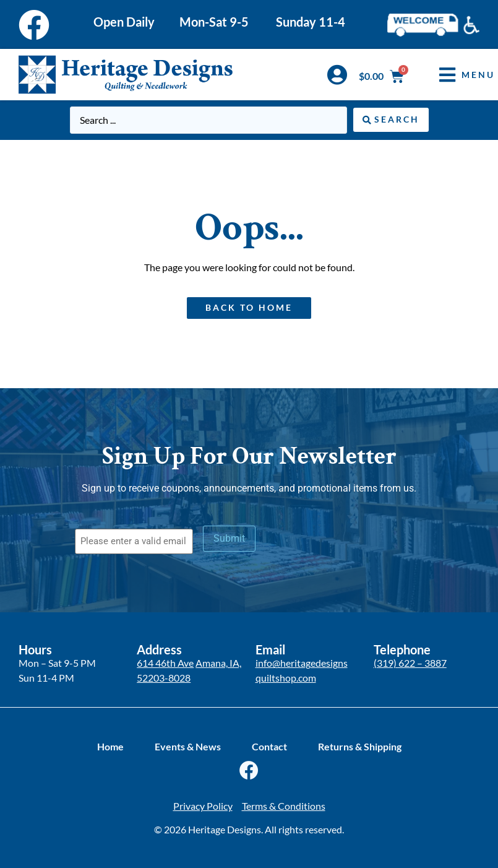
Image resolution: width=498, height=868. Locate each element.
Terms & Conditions (284, 806)
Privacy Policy (203, 806)
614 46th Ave (165, 663)
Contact (269, 746)
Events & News (188, 746)
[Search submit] (391, 120)
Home (110, 746)
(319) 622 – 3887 (410, 663)
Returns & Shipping (360, 746)
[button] (458, 75)
